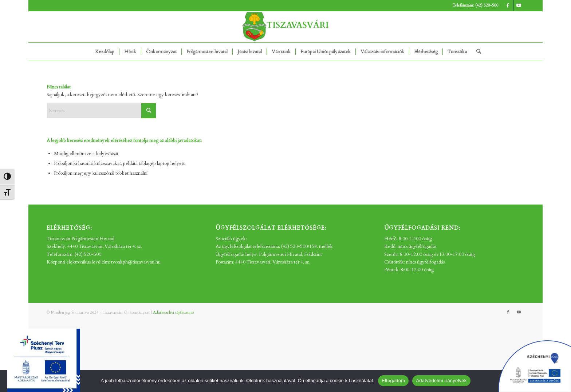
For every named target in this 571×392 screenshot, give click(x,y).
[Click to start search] (149, 111)
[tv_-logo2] (285, 27)
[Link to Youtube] (519, 5)
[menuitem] (105, 52)
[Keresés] (476, 52)
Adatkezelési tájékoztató (173, 312)
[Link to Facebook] (508, 5)
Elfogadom (393, 381)
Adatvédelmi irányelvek (441, 381)
